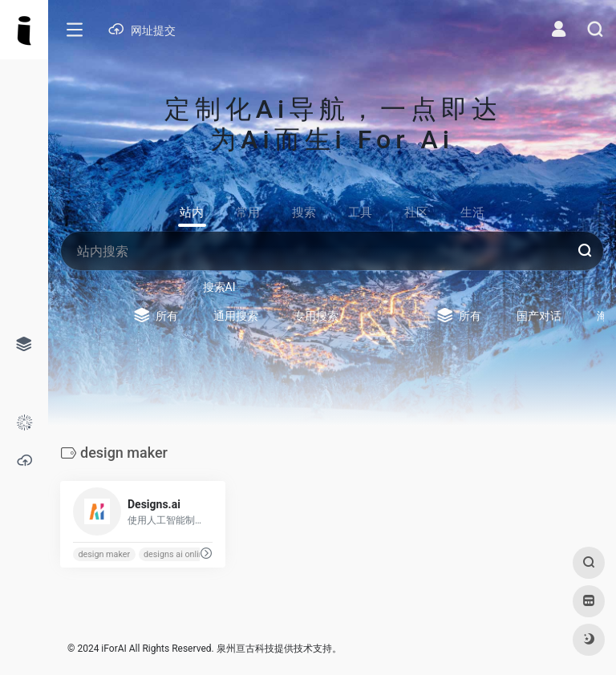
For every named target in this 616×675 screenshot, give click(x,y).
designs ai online (176, 554)
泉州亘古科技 (245, 649)
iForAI (113, 649)
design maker (104, 554)
